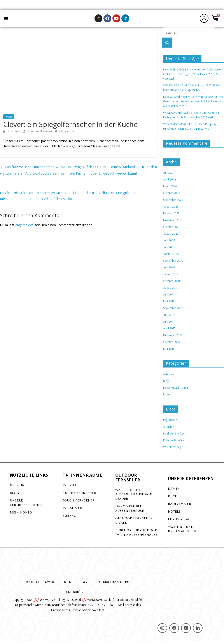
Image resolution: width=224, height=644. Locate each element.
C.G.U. (68, 584)
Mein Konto (21, 514)
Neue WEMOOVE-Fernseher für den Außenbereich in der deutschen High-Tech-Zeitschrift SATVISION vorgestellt (193, 76)
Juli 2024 (169, 175)
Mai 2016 (169, 351)
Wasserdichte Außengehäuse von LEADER (134, 496)
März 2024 (170, 188)
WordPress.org (172, 449)
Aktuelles (168, 376)
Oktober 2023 (172, 195)
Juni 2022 (169, 242)
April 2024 (170, 182)
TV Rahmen (73, 510)
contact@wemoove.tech (88, 612)
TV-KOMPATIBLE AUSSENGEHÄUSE (130, 510)
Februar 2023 (171, 215)
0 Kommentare (65, 133)
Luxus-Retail (180, 521)
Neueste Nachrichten (176, 390)
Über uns (18, 487)
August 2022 (171, 236)
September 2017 (173, 310)
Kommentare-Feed (174, 442)
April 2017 (169, 330)
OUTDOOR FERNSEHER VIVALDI (134, 522)
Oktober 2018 (171, 283)
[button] (6, 20)
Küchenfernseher (79, 495)
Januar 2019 (171, 276)
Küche (174, 498)
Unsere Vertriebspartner (26, 504)
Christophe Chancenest (40, 133)
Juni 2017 (169, 324)
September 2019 (173, 263)
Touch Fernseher (79, 502)
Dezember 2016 (173, 337)
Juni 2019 (169, 270)
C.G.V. (84, 584)
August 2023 (171, 209)
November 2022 (173, 222)
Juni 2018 (169, 297)
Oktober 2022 (172, 229)
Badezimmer (180, 506)
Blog (166, 383)
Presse (9, 119)
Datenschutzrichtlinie (113, 584)
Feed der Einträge (174, 435)
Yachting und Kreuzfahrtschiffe (186, 531)
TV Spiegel (72, 487)
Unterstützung (78, 594)
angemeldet (24, 227)
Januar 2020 (171, 256)
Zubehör (71, 517)
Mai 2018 (169, 303)
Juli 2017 (168, 317)
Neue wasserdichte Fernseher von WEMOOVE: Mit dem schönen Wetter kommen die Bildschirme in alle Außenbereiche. (193, 103)
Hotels (174, 513)
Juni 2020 (169, 249)
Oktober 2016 (172, 344)
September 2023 (173, 202)
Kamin (174, 490)
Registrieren (170, 422)
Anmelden (169, 429)
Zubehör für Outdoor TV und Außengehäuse (136, 534)
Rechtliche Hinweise (41, 584)
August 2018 (171, 290)
